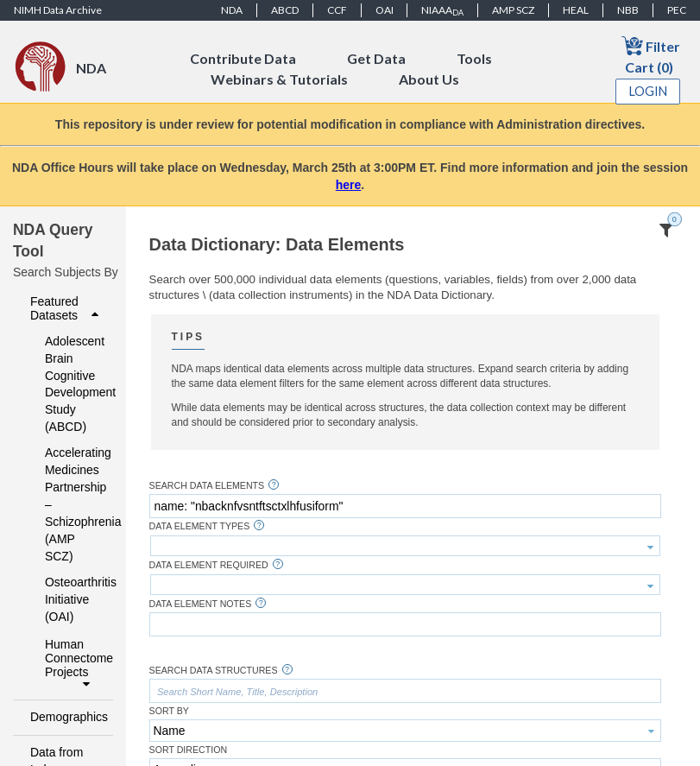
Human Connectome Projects (74, 664)
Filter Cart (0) (651, 55)
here (349, 185)
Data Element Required (209, 565)
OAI (385, 10)
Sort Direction (189, 750)
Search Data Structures (214, 671)
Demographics (66, 717)
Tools (474, 58)
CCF (337, 10)
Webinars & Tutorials (279, 79)
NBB (628, 10)
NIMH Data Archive (58, 10)
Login (648, 91)
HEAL (576, 10)
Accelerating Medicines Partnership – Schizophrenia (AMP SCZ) (68, 504)
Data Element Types (200, 526)
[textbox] (405, 506)
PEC (677, 10)
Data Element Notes (201, 604)
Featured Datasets (66, 308)
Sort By (169, 711)
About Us (429, 79)
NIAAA (442, 10)
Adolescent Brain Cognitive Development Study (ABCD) (68, 384)
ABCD (285, 10)
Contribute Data (243, 58)
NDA (232, 10)
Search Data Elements (207, 486)
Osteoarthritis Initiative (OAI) (68, 599)
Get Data (376, 58)
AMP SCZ (513, 10)
